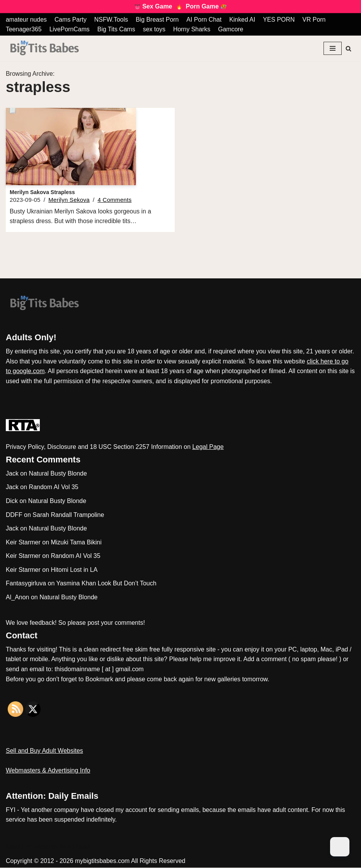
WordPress (75, 847)
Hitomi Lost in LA (74, 570)
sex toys (155, 29)
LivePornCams (70, 29)
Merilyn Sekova (69, 200)
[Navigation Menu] (333, 48)
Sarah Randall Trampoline (68, 515)
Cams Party (71, 20)
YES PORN (281, 20)
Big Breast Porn (158, 20)
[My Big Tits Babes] (44, 49)
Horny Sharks (193, 29)
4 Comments (114, 200)
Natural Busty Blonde (58, 474)
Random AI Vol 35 (54, 487)
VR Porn (316, 20)
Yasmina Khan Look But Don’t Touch (106, 584)
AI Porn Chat (205, 20)
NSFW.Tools (112, 20)
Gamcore (232, 29)
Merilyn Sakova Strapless (42, 192)
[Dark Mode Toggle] (340, 847)
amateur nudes (26, 20)
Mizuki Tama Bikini (76, 543)
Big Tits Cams (117, 29)
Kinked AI (244, 20)
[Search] (348, 49)
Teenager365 (24, 29)
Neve (13, 847)
